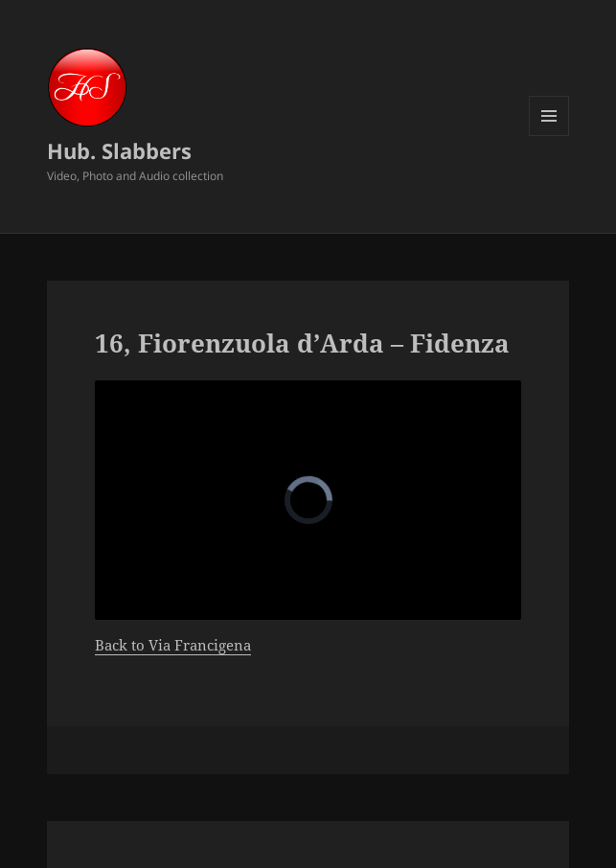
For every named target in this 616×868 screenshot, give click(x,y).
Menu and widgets (549, 136)
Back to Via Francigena (173, 645)
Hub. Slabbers (119, 150)
